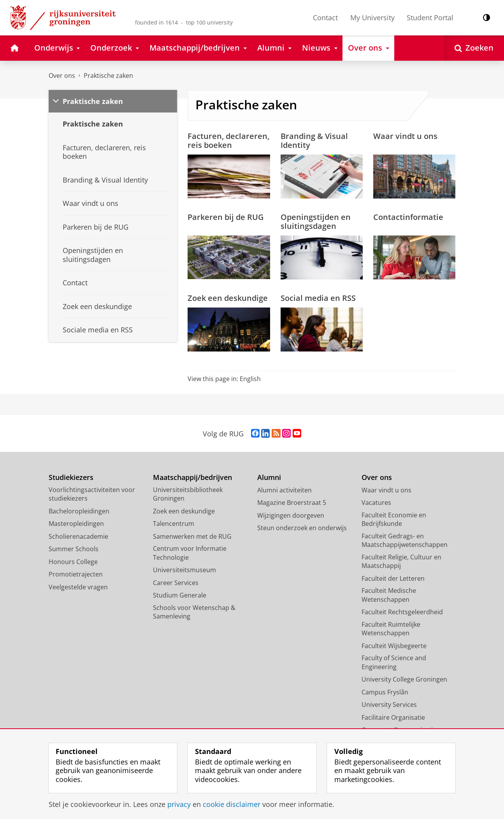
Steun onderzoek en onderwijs (302, 528)
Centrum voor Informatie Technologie (190, 553)
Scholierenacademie (78, 536)
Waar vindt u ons (405, 136)
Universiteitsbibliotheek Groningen (188, 494)
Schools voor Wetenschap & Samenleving (194, 612)
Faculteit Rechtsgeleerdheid (402, 612)
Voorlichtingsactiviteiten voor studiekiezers (92, 494)
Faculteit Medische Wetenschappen (389, 595)
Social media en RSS (318, 298)
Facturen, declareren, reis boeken (228, 140)
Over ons (62, 76)
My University (372, 18)
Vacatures (376, 503)
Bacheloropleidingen (79, 511)
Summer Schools (74, 549)
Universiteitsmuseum (184, 570)
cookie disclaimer (232, 804)
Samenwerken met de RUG (192, 536)
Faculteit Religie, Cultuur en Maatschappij (401, 562)
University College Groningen (404, 679)
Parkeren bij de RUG (226, 217)
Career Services (176, 583)
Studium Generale (180, 595)
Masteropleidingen (76, 524)
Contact (325, 18)
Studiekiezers (71, 477)
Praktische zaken (108, 76)
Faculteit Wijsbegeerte (394, 646)
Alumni (269, 477)
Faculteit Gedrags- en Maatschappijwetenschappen (405, 540)
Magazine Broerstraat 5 (292, 503)
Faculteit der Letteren (393, 578)
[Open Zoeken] (474, 48)
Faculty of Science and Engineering (394, 662)
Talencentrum (174, 524)
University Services (389, 705)
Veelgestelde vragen (78, 587)
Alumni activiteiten (284, 490)
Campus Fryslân (385, 692)
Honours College (73, 562)
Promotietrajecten (76, 574)
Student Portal (430, 18)
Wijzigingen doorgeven (291, 515)
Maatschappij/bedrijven (192, 477)
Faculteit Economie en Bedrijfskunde (394, 519)
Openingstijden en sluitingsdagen (316, 221)
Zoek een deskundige (228, 298)
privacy (179, 804)
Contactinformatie (408, 217)
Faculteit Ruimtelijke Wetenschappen (391, 629)
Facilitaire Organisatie (393, 717)
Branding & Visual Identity (314, 140)
